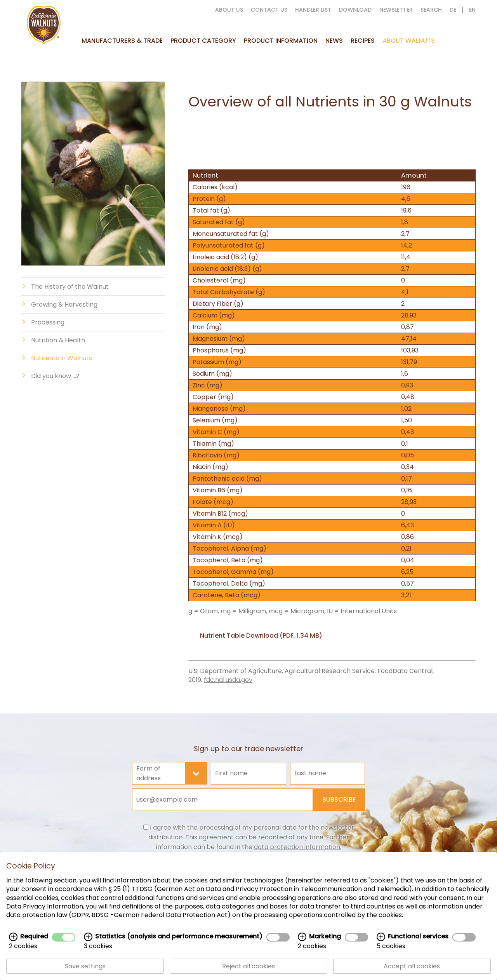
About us (229, 10)
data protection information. (298, 847)
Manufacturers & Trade (122, 41)
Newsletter (396, 10)
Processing (48, 322)
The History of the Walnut (70, 287)
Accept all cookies (412, 967)
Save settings (85, 967)
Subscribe (339, 800)
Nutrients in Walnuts (62, 358)
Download (355, 10)
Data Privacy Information (45, 907)
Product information (281, 41)
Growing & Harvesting (64, 304)
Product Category (203, 41)
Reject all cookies (248, 967)
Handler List (313, 10)
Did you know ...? (55, 376)
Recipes (363, 41)
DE (453, 10)
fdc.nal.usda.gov (228, 680)
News (334, 41)
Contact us (269, 10)
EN (472, 10)
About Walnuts (409, 41)
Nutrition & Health (58, 340)
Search (431, 10)
